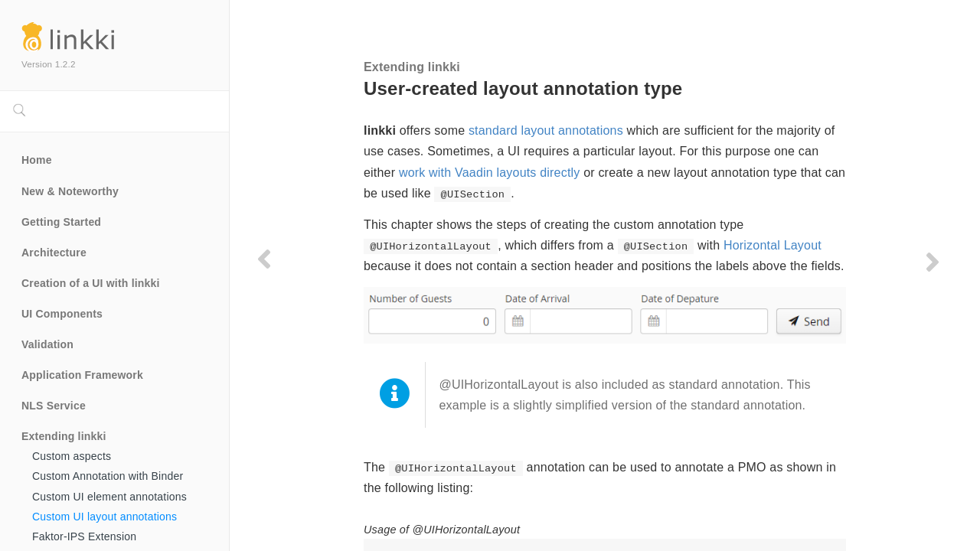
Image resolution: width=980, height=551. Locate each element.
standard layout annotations (546, 130)
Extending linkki (64, 436)
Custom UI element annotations (109, 497)
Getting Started (61, 222)
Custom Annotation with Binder (108, 476)
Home (37, 160)
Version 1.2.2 (49, 64)
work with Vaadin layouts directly (490, 173)
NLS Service (54, 406)
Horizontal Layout (773, 245)
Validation (47, 344)
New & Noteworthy (70, 191)
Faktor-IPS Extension (84, 536)
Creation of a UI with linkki (91, 283)
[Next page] (933, 262)
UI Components (62, 314)
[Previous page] (264, 259)
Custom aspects (72, 456)
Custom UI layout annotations (105, 517)
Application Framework (82, 375)
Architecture (54, 253)
